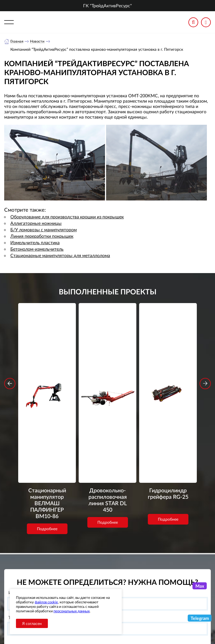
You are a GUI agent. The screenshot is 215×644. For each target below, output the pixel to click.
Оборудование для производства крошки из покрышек (67, 217)
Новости (39, 41)
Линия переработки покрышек (42, 236)
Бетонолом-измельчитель (37, 249)
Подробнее (47, 413)
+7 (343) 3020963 (158, 595)
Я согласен (32, 623)
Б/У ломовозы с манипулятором (44, 230)
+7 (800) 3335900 (158, 582)
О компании (95, 581)
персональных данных (72, 611)
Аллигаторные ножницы (36, 223)
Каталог (91, 588)
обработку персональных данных (78, 547)
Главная (17, 41)
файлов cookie (46, 602)
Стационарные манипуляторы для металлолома (60, 256)
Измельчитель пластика (35, 243)
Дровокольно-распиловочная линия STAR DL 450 (108, 377)
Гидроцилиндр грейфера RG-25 (168, 373)
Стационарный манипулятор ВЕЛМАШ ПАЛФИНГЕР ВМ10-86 (47, 385)
